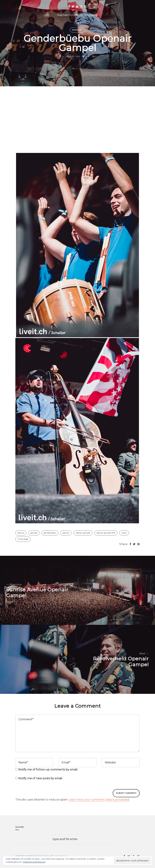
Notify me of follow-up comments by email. (48, 770)
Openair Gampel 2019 (106, 533)
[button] (77, 245)
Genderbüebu (50, 533)
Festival (21, 533)
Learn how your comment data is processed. (99, 800)
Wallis (124, 533)
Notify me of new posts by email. (40, 778)
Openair (66, 533)
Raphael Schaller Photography (78, 15)
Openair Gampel (83, 533)
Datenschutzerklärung (34, 862)
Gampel (34, 533)
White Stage (23, 539)
